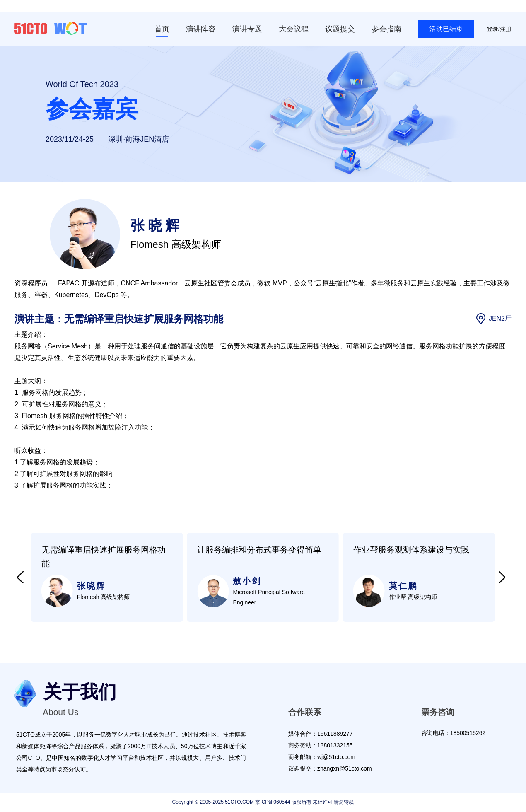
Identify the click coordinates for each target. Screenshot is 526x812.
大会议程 (294, 29)
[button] (20, 578)
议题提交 (340, 29)
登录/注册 (499, 29)
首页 (162, 29)
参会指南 (386, 29)
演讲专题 (247, 29)
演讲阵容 (201, 29)
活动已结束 (446, 29)
